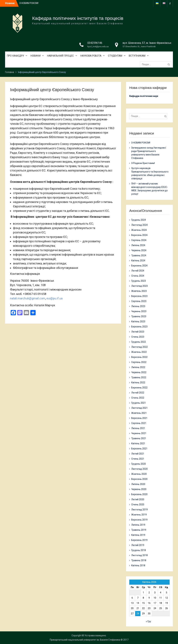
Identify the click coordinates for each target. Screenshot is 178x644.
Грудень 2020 (139, 464)
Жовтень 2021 (139, 413)
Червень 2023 (139, 311)
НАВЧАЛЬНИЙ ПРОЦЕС (60, 56)
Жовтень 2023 (139, 291)
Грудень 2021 (139, 403)
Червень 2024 (139, 250)
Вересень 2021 (139, 418)
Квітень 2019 (138, 535)
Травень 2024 (139, 255)
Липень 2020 (138, 484)
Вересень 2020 (139, 479)
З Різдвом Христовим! (143, 163)
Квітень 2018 (138, 565)
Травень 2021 (139, 438)
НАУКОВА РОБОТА (91, 56)
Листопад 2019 (139, 510)
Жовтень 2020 (139, 474)
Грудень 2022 (139, 342)
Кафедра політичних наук (144, 96)
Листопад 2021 (139, 408)
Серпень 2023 (139, 301)
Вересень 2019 (139, 520)
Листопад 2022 (139, 347)
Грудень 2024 (139, 220)
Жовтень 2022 (139, 352)
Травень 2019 (139, 530)
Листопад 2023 (139, 286)
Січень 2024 (138, 276)
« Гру (148, 621)
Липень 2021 (138, 428)
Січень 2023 (138, 337)
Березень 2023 (139, 327)
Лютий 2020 (138, 499)
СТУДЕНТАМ (115, 56)
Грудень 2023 (139, 281)
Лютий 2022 (138, 393)
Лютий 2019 (138, 545)
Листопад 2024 (139, 225)
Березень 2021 (139, 449)
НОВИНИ (36, 56)
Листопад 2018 (139, 555)
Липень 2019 (138, 525)
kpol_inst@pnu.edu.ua (98, 46)
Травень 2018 (139, 560)
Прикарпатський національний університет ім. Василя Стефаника (85, 640)
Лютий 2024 (138, 271)
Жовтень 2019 (139, 515)
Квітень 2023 (138, 322)
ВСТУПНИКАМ (137, 56)
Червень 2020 (139, 489)
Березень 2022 (139, 388)
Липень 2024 (138, 245)
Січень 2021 (138, 459)
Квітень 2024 (138, 261)
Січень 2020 (138, 504)
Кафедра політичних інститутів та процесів (78, 18)
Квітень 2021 (138, 443)
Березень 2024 (139, 266)
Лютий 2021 (138, 454)
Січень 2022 (138, 398)
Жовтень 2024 (139, 230)
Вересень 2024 (139, 235)
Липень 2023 (138, 306)
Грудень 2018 (139, 550)
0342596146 (95, 43)
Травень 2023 (139, 316)
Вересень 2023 (139, 296)
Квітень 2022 (138, 382)
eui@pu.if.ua (54, 298)
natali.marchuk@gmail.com (28, 298)
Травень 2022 (139, 377)
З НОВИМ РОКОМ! (29, 3)
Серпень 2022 (139, 362)
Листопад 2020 (139, 469)
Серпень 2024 (139, 240)
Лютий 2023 (138, 332)
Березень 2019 (139, 540)
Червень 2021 (139, 433)
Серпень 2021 (139, 423)
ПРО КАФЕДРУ (15, 56)
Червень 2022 (139, 372)
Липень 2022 (138, 367)
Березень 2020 (139, 494)
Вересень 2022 (139, 357)
